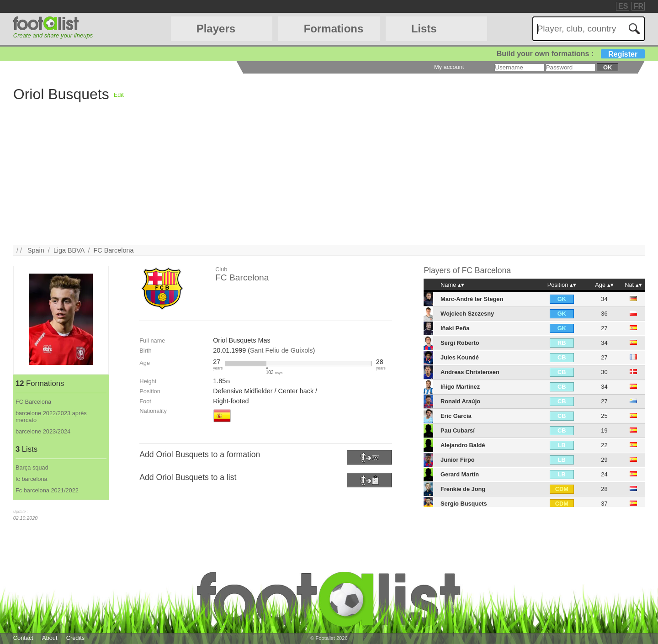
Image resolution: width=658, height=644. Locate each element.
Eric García (456, 416)
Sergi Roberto (460, 343)
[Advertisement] (287, 181)
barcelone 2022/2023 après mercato (51, 417)
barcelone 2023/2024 (43, 431)
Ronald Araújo (460, 401)
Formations (334, 29)
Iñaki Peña (455, 328)
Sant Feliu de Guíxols (281, 350)
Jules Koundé (460, 357)
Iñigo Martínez (460, 387)
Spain (36, 250)
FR (639, 6)
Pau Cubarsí (458, 430)
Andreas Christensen (470, 372)
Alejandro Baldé (463, 445)
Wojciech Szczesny (467, 314)
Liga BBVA (69, 250)
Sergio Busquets (464, 504)
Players (216, 29)
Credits (76, 638)
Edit (119, 95)
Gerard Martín (460, 474)
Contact (23, 638)
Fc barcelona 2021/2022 (47, 490)
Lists (424, 29)
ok (608, 67)
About (50, 638)
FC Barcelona (114, 250)
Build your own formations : (571, 54)
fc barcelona (32, 479)
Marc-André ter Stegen (472, 299)
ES (623, 6)
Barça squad (32, 467)
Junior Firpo (458, 460)
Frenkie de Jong (463, 489)
